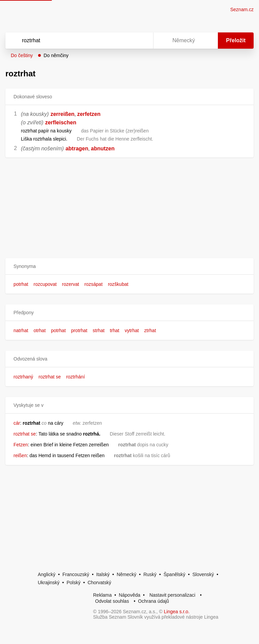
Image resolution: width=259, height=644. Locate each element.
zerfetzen (89, 114)
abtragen (77, 148)
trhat (115, 330)
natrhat (21, 330)
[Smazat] (127, 41)
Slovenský (203, 574)
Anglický (47, 574)
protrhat (79, 330)
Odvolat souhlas (112, 601)
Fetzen (21, 445)
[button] (129, 266)
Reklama (102, 595)
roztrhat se (50, 377)
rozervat (71, 284)
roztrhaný (23, 377)
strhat (99, 330)
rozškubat (118, 284)
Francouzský (76, 574)
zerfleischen (61, 122)
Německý (126, 574)
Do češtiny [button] (22, 55)
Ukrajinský (49, 583)
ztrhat (150, 330)
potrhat (21, 284)
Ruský (150, 574)
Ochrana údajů (153, 601)
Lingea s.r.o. (177, 612)
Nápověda (129, 595)
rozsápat (93, 284)
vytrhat (132, 330)
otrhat (39, 330)
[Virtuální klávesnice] (142, 41)
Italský (103, 574)
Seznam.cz (242, 9)
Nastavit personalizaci (172, 595)
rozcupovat (45, 284)
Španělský (175, 574)
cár (17, 423)
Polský (73, 583)
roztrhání (75, 377)
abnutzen (103, 148)
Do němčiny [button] (56, 55)
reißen (20, 455)
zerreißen (63, 114)
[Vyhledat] (70, 41)
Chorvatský (99, 583)
